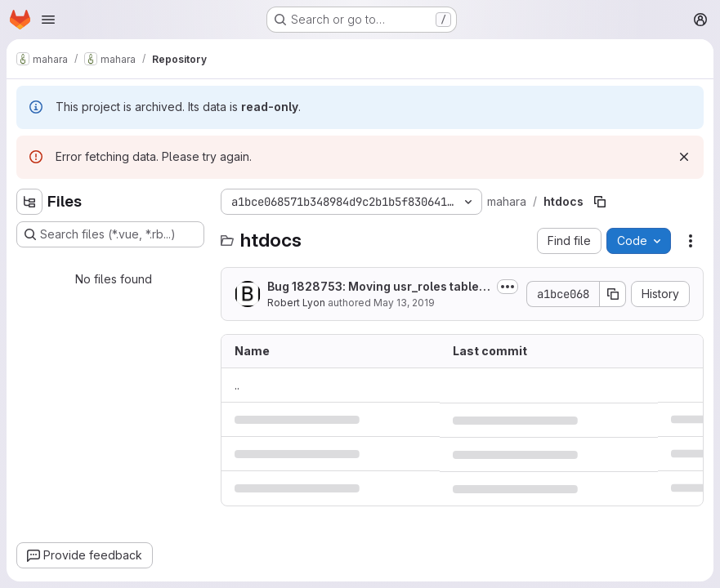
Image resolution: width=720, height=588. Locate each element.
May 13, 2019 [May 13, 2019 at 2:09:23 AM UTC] (404, 303)
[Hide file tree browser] (29, 202)
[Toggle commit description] (508, 287)
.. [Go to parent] (237, 385)
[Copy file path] (600, 202)
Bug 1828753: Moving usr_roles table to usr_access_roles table (376, 287)
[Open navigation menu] (48, 20)
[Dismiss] (684, 157)
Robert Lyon (296, 303)
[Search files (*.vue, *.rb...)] (110, 234)
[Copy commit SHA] (613, 294)
